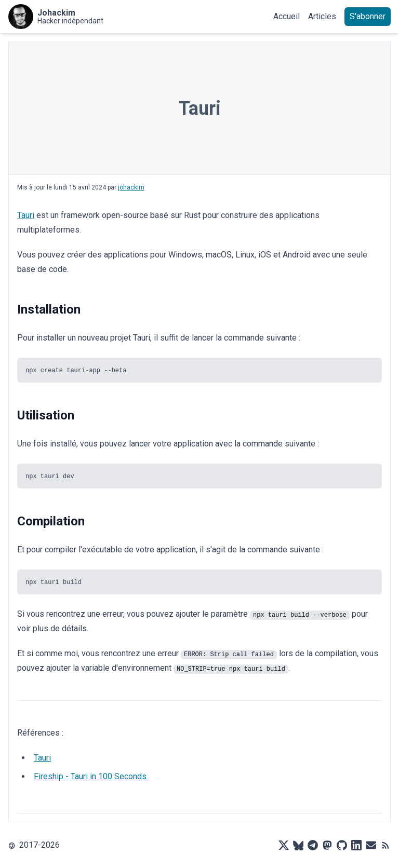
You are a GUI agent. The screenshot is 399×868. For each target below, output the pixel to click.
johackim (131, 187)
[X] (284, 845)
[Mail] (371, 845)
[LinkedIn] (356, 845)
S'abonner (368, 16)
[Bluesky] (298, 845)
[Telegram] (313, 845)
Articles (322, 16)
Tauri (26, 215)
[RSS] (385, 845)
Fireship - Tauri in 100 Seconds (90, 776)
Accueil (287, 16)
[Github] (342, 845)
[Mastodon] (327, 845)
